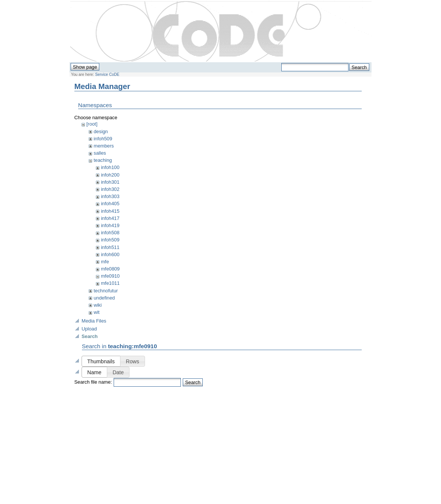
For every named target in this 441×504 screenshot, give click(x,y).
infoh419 (110, 225)
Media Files (94, 321)
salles (100, 153)
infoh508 (110, 233)
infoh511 (110, 247)
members (104, 146)
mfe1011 (110, 283)
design (101, 131)
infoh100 (110, 167)
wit (97, 312)
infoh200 (110, 175)
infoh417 (110, 218)
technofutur (106, 291)
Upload (89, 329)
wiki (98, 305)
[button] (101, 361)
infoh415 (110, 211)
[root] (92, 124)
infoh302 (110, 189)
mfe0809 (110, 269)
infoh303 (110, 196)
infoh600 (110, 254)
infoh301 (110, 182)
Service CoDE (107, 75)
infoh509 (103, 139)
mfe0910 (110, 276)
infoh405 (110, 204)
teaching (103, 160)
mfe (105, 262)
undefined (104, 298)
